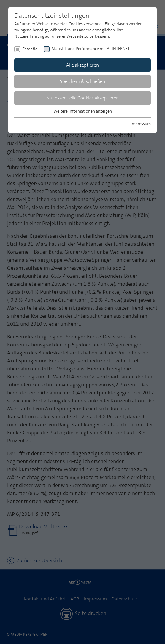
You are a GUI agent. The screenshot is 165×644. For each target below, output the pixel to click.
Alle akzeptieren (82, 65)
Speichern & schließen (82, 81)
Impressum (141, 124)
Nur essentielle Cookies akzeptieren (82, 98)
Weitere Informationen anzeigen (83, 111)
